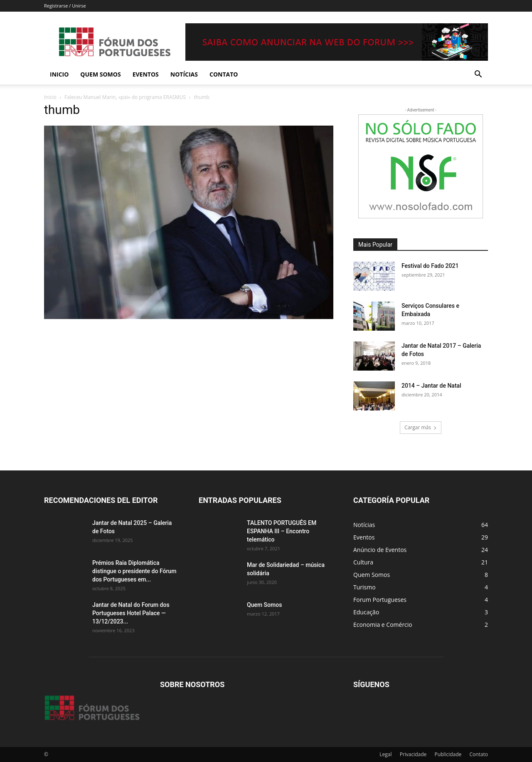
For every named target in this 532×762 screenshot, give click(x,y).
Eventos (146, 74)
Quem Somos (100, 74)
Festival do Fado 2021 (430, 266)
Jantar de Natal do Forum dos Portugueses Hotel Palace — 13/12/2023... (131, 613)
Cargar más (421, 427)
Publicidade (448, 754)
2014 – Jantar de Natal (431, 386)
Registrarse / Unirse (65, 6)
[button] (478, 75)
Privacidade (413, 754)
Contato (224, 74)
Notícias (184, 74)
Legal (385, 754)
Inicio (59, 74)
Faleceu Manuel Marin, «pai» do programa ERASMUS (125, 97)
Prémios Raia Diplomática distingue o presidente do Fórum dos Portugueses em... (134, 571)
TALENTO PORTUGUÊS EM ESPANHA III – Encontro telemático (282, 531)
